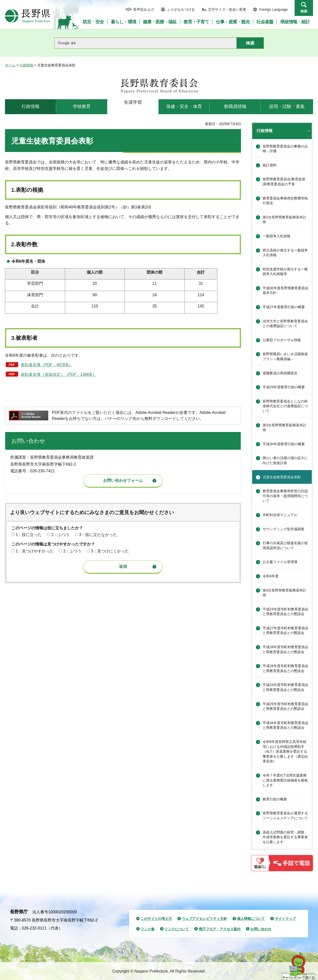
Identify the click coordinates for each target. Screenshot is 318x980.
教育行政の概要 (275, 799)
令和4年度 (271, 576)
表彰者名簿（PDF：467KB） (46, 365)
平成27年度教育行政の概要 (284, 307)
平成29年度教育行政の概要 (284, 387)
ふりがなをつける (181, 9)
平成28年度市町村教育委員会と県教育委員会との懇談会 (285, 649)
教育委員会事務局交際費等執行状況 (285, 201)
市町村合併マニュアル (280, 515)
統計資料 (270, 165)
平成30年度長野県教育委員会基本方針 (285, 291)
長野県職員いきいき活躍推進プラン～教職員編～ (285, 356)
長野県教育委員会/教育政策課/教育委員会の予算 (284, 182)
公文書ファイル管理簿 (280, 562)
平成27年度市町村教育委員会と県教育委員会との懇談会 (285, 631)
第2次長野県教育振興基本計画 (284, 220)
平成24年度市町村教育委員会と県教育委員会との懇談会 (285, 687)
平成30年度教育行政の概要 (284, 444)
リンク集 (148, 929)
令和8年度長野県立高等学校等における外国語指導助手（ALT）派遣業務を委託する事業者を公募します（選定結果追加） (285, 751)
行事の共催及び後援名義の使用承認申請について (285, 545)
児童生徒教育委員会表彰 (282, 477)
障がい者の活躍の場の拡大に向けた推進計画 (285, 460)
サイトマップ (285, 919)
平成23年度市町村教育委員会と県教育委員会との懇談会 (285, 612)
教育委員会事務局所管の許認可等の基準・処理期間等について (285, 496)
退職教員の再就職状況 (280, 373)
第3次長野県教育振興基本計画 (284, 428)
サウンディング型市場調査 (283, 529)
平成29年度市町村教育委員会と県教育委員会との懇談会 (285, 668)
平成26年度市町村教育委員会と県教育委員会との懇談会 (285, 725)
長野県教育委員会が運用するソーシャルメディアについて (285, 816)
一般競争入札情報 (277, 236)
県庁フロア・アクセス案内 (220, 929)
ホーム (10, 65)
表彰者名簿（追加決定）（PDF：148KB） (58, 374)
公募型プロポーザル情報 (282, 340)
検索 (304, 11)
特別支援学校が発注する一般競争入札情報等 (285, 272)
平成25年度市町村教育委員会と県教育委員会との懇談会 (285, 706)
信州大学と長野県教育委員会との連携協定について (285, 324)
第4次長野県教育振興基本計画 (284, 593)
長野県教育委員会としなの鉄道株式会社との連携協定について (285, 406)
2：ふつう (60, 535)
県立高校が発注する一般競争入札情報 (285, 253)
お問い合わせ (261, 929)
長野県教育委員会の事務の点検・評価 (285, 149)
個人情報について (251, 919)
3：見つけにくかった (110, 551)
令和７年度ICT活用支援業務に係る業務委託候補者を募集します (285, 780)
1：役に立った (29, 535)
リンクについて (177, 929)
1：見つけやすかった (35, 551)
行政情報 (26, 65)
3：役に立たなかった (98, 535)
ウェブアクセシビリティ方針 (204, 919)
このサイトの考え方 (156, 919)
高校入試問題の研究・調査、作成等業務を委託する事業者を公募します (285, 837)
